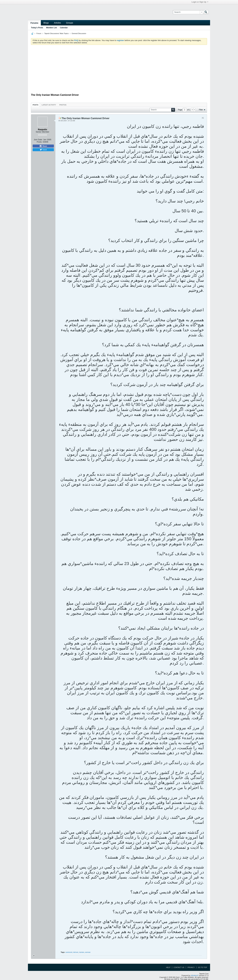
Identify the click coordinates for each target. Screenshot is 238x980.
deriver (76, 952)
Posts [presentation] (35, 105)
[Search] (188, 12)
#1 (203, 118)
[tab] (35, 105)
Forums (34, 23)
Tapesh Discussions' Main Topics (56, 33)
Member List (52, 28)
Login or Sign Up (200, 2)
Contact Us (179, 967)
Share (43, 146)
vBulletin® (195, 975)
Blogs (46, 23)
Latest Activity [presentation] (49, 105)
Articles (57, 23)
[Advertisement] (119, 70)
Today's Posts (37, 28)
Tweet (43, 150)
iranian (82, 952)
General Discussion (79, 33)
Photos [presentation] (63, 105)
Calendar (64, 28)
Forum (39, 33)
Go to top (202, 967)
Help (168, 967)
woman (88, 952)
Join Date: (38, 140)
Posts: (39, 142)
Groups (70, 23)
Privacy (191, 967)
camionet (69, 952)
